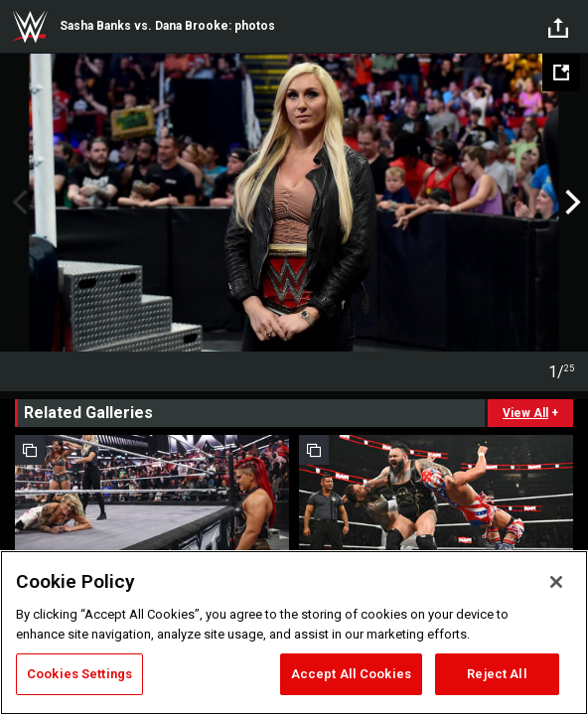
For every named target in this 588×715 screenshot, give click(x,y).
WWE (30, 27)
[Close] (556, 582)
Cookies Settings (79, 674)
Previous (17, 203)
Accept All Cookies (351, 674)
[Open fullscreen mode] (561, 72)
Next (571, 203)
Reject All (497, 674)
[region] (294, 633)
